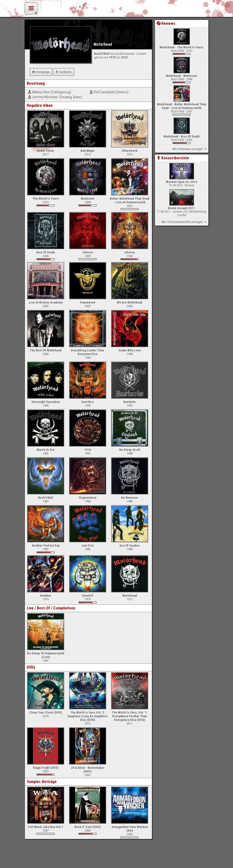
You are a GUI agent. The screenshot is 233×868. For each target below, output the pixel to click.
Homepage (40, 72)
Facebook (63, 72)
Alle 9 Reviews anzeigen (190, 149)
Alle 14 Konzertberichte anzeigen (185, 222)
